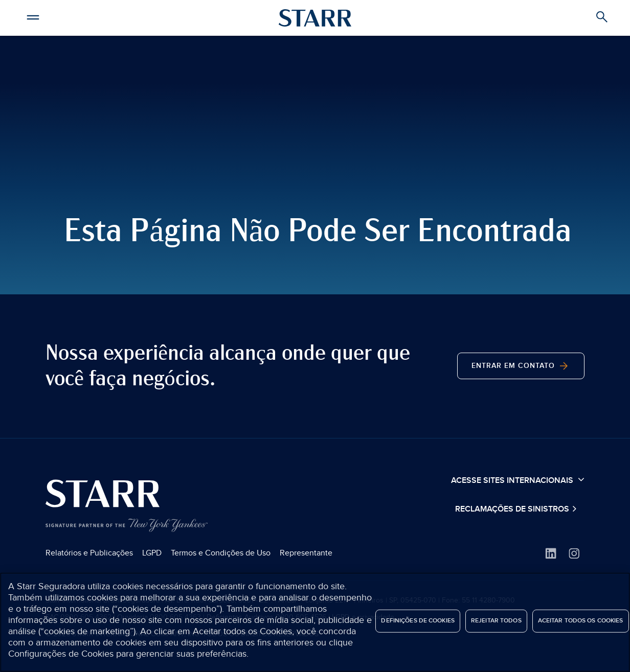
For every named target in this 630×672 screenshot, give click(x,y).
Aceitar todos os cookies (581, 621)
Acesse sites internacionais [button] (518, 480)
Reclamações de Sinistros (513, 509)
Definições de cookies (418, 621)
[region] (315, 622)
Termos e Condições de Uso (221, 553)
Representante (306, 553)
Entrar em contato (521, 366)
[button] (33, 16)
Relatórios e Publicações (89, 553)
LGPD (152, 553)
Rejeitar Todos (496, 621)
